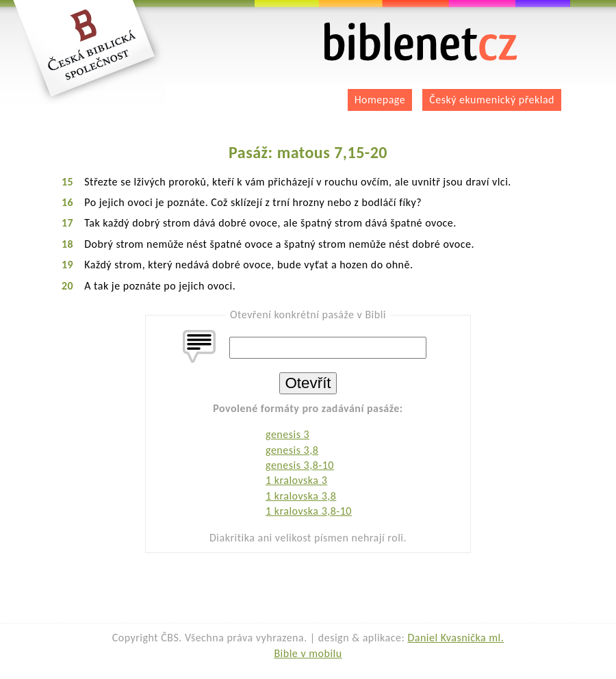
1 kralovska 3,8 (301, 496)
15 (67, 182)
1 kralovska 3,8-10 (309, 511)
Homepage (380, 100)
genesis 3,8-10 (300, 465)
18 (67, 244)
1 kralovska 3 (296, 480)
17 (67, 223)
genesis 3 (287, 434)
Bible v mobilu (308, 653)
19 (67, 265)
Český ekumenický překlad (492, 100)
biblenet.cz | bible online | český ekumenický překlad (421, 42)
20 (67, 286)
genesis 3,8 (292, 450)
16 (67, 202)
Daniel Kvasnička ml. (455, 638)
